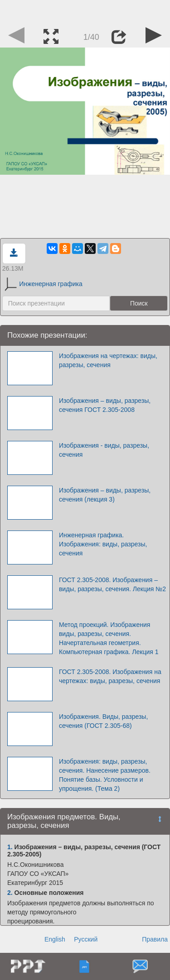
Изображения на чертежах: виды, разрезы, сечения (108, 360)
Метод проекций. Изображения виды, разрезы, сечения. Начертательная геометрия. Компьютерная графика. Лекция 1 (109, 638)
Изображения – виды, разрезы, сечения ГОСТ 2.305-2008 (105, 405)
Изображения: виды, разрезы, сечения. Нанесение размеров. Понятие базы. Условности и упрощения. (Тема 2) (105, 775)
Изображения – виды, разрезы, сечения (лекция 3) (105, 495)
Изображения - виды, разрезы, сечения (104, 450)
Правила (155, 939)
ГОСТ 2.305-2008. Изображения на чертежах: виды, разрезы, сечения (110, 676)
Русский (86, 939)
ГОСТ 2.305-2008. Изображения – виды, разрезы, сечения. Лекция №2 (112, 584)
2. (10, 893)
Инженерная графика (44, 284)
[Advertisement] (85, 11)
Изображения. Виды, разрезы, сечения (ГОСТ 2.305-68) (103, 721)
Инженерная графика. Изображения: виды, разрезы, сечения (103, 544)
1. (10, 847)
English (55, 939)
